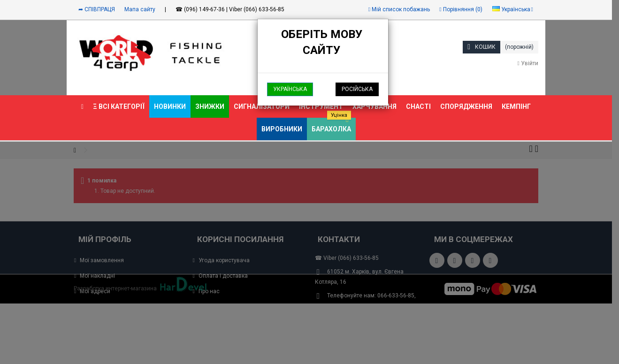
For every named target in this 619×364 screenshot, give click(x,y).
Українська (290, 89)
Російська (357, 89)
